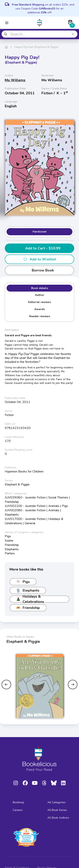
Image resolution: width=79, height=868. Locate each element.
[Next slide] (73, 685)
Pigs (23, 582)
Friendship (28, 608)
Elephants (28, 590)
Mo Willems (15, 80)
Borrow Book (40, 270)
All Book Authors (58, 818)
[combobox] (39, 34)
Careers (18, 810)
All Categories (56, 802)
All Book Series (57, 810)
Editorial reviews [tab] (39, 302)
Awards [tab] (39, 309)
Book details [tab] (40, 288)
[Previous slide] (6, 685)
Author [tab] (40, 295)
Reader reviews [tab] (40, 316)
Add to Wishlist (40, 259)
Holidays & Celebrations (30, 599)
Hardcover (40, 232)
